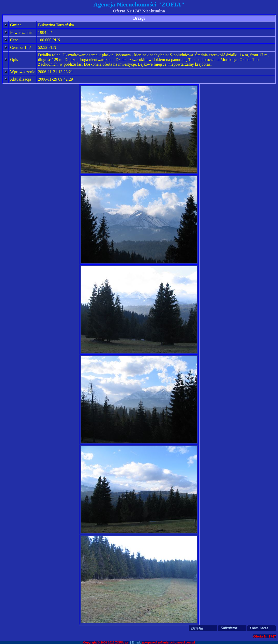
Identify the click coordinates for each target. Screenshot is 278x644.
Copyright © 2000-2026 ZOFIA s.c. (106, 642)
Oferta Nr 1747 (265, 636)
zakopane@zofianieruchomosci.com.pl (168, 642)
